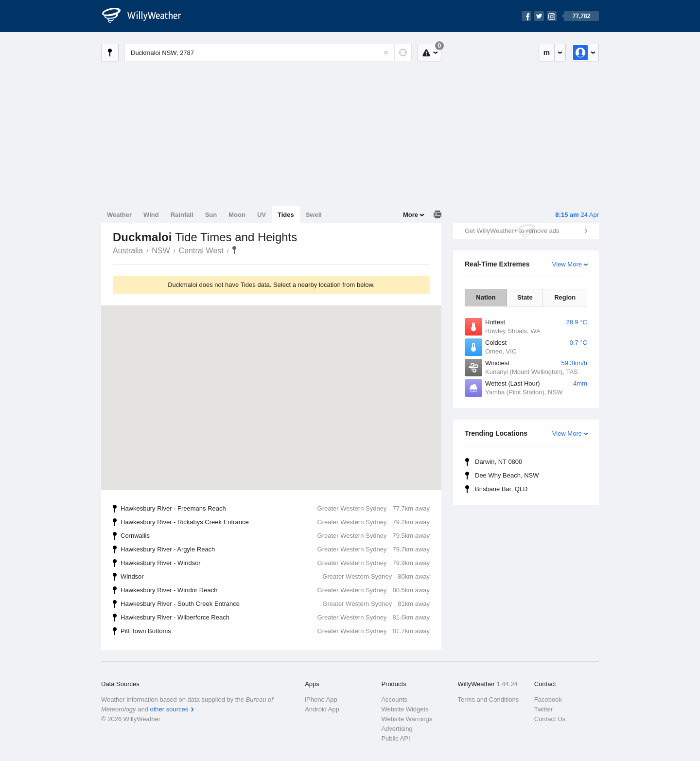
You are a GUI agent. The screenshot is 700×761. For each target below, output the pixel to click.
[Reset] (386, 53)
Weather (119, 215)
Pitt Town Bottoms (275, 631)
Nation (486, 297)
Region (565, 297)
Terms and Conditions (489, 699)
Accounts (394, 699)
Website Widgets (405, 709)
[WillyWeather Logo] (147, 16)
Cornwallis (275, 536)
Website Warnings (407, 719)
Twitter (543, 709)
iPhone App (321, 699)
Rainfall (182, 215)
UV (262, 215)
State (525, 297)
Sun (211, 215)
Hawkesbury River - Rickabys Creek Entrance (275, 522)
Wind (151, 215)
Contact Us (550, 719)
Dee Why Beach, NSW (507, 475)
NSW (161, 251)
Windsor (275, 577)
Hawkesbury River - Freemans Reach (275, 509)
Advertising (397, 729)
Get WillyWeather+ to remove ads (512, 231)
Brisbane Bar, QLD (501, 489)
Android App (322, 709)
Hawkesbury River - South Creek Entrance (275, 604)
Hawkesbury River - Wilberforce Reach (275, 618)
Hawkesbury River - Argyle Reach (275, 549)
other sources (169, 709)
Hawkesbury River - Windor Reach (275, 590)
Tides (286, 215)
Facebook (548, 699)
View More (567, 264)
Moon (237, 215)
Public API (395, 738)
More (411, 215)
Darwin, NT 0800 (499, 462)
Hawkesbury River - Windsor (275, 563)
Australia (128, 251)
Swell (314, 215)
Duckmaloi (234, 250)
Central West (201, 251)
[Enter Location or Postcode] (268, 53)
